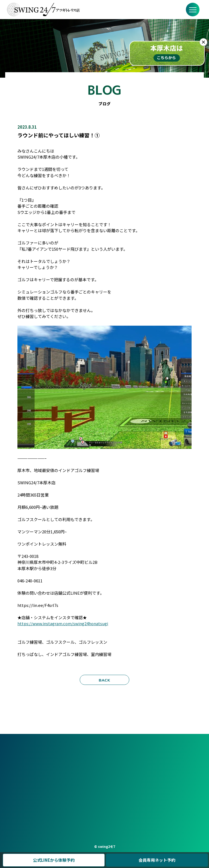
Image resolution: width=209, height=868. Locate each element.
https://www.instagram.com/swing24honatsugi (63, 623)
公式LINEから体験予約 (54, 860)
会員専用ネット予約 (157, 860)
